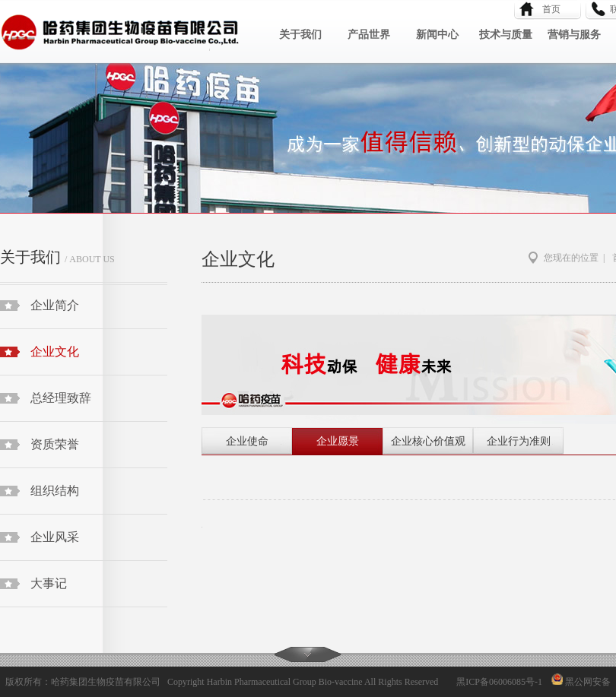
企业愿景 (338, 441)
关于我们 (300, 35)
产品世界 (369, 35)
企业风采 (55, 537)
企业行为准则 (519, 441)
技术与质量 (506, 35)
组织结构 (55, 491)
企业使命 (247, 441)
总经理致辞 (61, 398)
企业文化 (55, 352)
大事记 (49, 583)
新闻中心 (437, 35)
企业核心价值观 (428, 441)
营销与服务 (574, 35)
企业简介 (55, 305)
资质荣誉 (55, 444)
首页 (547, 9)
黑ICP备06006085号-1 (499, 682)
